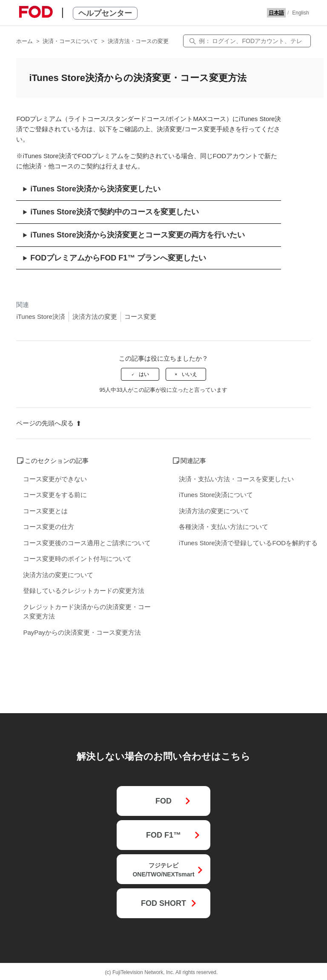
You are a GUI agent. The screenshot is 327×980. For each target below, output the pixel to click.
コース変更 (140, 317)
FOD (163, 801)
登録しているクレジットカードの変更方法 (84, 591)
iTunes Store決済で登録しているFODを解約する (248, 543)
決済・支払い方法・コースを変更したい (236, 479)
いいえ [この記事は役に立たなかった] (189, 374)
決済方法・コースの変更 (138, 41)
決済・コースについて (70, 41)
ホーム (24, 41)
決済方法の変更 (95, 317)
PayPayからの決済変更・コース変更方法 (82, 632)
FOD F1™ (163, 835)
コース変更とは (45, 511)
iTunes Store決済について (216, 495)
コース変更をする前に (55, 495)
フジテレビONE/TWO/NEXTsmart (163, 870)
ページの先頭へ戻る (49, 423)
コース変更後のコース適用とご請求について (87, 543)
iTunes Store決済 (41, 317)
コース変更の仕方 (49, 527)
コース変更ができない (55, 479)
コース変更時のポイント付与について (77, 559)
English (300, 13)
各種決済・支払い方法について (224, 527)
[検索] (247, 41)
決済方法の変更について (58, 575)
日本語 (276, 13)
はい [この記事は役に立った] (144, 374)
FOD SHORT (163, 903)
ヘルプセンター (105, 13)
